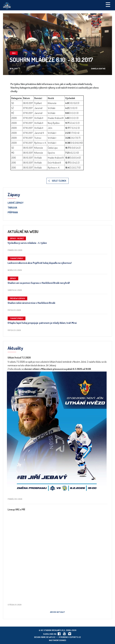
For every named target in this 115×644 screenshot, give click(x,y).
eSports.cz (75, 637)
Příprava (13, 213)
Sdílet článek (59, 181)
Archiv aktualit (57, 612)
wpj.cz (52, 637)
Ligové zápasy (16, 203)
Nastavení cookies (58, 640)
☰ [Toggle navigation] (108, 4)
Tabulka (12, 208)
